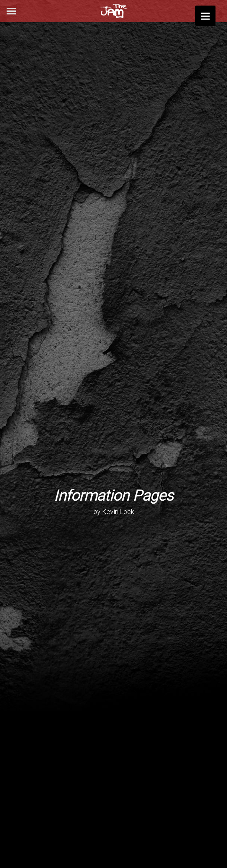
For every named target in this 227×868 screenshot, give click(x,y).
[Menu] (205, 16)
